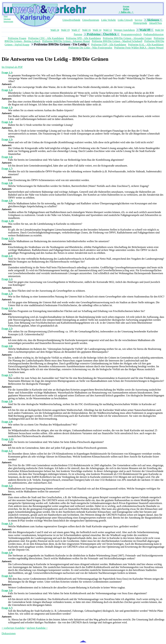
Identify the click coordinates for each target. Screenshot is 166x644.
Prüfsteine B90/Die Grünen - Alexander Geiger (127, 38)
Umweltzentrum (91, 20)
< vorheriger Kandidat (13, 628)
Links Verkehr (109, 20)
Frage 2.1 (7, 256)
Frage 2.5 (7, 329)
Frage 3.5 (7, 576)
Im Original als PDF (12, 67)
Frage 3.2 (7, 486)
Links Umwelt (125, 20)
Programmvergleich (131, 34)
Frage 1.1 (7, 72)
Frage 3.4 (7, 553)
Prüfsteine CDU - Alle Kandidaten (46, 38)
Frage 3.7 (7, 608)
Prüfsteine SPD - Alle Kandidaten (83, 38)
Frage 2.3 (7, 294)
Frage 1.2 (7, 90)
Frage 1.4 (7, 122)
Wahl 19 (65, 30)
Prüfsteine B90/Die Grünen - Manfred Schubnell (117, 41)
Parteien (78, 34)
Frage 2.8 (7, 401)
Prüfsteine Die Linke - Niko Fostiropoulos (90, 48)
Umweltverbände (71, 20)
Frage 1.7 (7, 169)
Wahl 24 (55, 30)
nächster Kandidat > (37, 628)
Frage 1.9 (7, 201)
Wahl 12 (108, 30)
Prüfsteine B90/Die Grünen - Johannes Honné (66, 41)
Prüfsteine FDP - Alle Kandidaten (109, 45)
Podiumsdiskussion (154, 34)
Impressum (8, 21)
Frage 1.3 (7, 107)
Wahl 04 (159, 30)
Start (6, 16)
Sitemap (7, 19)
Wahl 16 (86, 30)
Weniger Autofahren (124, 30)
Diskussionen (9, 633)
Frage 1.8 (7, 183)
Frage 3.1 (7, 451)
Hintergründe (140, 23)
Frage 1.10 (7, 221)
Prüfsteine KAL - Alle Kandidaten (146, 45)
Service (138, 20)
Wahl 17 (76, 30)
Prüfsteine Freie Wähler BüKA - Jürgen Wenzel (139, 48)
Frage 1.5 (7, 139)
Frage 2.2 (7, 279)
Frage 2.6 (7, 346)
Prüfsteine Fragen (17, 38)
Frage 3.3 (7, 523)
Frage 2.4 (7, 308)
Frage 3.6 (7, 590)
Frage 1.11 (7, 238)
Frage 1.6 (7, 157)
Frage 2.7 (7, 375)
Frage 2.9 (7, 422)
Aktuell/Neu (155, 23)
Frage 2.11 (7, 439)
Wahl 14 (97, 30)
